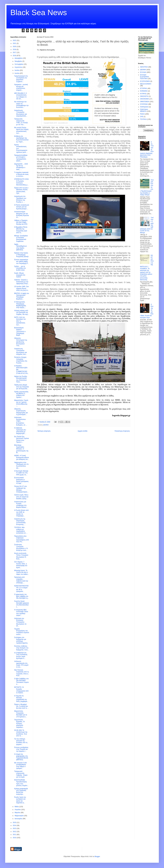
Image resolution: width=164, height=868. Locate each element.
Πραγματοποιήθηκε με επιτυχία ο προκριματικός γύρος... (21, 158)
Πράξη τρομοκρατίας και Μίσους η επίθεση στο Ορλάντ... (21, 395)
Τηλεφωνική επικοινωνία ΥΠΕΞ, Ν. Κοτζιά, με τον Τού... (21, 122)
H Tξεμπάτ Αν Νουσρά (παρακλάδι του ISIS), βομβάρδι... (21, 699)
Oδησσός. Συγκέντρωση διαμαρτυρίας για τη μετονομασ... (21, 412)
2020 (15, 47)
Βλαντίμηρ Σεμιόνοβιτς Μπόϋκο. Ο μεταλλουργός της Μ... (21, 449)
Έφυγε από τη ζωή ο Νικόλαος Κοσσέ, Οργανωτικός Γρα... (21, 191)
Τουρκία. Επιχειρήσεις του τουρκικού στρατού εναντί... (22, 632)
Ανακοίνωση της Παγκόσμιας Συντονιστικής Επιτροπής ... (20, 522)
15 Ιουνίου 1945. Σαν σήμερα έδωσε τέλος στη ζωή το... (22, 288)
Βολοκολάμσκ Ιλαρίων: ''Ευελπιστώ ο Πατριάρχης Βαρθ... (20, 332)
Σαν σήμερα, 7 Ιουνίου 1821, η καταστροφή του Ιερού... (21, 565)
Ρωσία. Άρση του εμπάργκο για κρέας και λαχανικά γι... (20, 800)
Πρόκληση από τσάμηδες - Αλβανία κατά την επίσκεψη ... (21, 580)
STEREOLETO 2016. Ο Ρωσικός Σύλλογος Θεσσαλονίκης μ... (22, 182)
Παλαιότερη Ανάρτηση (122, 431)
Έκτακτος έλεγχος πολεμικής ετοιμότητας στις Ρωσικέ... (21, 360)
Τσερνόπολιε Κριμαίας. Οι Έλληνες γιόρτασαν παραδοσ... (19, 724)
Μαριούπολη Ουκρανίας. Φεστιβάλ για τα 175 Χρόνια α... (21, 714)
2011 (15, 835)
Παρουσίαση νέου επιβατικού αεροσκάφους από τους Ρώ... (22, 539)
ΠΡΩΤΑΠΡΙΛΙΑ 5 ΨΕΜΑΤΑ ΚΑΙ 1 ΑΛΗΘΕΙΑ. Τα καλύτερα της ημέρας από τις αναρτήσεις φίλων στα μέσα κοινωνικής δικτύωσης (147, 268)
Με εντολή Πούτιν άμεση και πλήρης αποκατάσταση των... (21, 130)
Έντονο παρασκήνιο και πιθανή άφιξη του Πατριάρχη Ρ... (22, 262)
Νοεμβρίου (19, 61)
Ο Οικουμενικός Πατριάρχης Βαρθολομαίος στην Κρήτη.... (20, 305)
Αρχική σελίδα (83, 431)
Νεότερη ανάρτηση (44, 431)
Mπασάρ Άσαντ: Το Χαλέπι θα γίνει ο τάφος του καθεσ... (22, 572)
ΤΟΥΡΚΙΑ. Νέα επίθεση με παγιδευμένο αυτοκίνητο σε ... (21, 530)
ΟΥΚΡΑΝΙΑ (144, 104)
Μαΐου (17, 807)
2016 (15, 56)
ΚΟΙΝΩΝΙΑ (144, 91)
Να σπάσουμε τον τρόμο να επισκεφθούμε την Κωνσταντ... (21, 104)
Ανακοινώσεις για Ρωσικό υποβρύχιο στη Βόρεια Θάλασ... (21, 505)
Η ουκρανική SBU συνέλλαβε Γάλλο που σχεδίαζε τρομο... (21, 613)
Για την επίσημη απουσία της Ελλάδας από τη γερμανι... (21, 742)
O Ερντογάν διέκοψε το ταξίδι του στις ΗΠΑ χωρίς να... (21, 473)
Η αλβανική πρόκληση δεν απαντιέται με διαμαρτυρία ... (20, 431)
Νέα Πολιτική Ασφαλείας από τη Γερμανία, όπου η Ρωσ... (21, 673)
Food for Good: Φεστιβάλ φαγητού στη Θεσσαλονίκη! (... (22, 604)
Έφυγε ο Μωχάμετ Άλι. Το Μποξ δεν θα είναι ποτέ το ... (21, 706)
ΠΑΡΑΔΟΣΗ (144, 107)
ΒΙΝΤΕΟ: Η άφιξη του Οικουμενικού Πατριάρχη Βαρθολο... (22, 296)
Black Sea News (39, 12)
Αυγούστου (19, 67)
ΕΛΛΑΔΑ (143, 72)
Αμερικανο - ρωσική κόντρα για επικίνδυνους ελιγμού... (21, 87)
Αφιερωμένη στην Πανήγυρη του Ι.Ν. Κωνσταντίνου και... (21, 465)
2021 (15, 43)
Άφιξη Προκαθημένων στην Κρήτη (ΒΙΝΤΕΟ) (21, 247)
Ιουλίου (17, 70)
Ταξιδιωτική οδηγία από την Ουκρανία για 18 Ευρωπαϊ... (21, 387)
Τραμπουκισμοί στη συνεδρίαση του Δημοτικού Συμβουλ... (21, 79)
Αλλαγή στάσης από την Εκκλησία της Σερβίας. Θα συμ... (22, 312)
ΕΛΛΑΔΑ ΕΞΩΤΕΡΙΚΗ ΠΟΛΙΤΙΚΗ (144, 77)
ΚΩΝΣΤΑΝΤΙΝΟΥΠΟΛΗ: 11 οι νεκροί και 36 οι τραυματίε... (21, 589)
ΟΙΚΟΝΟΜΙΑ (145, 99)
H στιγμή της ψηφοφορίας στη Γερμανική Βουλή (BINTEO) (21, 757)
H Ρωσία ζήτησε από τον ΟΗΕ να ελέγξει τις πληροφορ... (21, 513)
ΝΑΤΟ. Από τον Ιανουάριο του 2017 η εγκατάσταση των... (20, 321)
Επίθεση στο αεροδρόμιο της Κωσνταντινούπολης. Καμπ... (21, 139)
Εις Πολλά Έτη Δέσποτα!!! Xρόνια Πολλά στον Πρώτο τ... (21, 439)
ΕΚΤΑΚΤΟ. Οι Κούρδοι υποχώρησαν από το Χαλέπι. (21, 690)
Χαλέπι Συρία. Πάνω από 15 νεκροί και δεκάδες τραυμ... (21, 497)
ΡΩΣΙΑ (142, 114)
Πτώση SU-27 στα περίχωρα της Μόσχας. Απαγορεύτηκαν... (21, 489)
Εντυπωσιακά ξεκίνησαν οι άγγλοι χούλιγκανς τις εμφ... (21, 480)
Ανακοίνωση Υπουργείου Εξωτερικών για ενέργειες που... (21, 351)
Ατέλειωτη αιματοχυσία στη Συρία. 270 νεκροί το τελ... (21, 664)
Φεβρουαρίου (19, 816)
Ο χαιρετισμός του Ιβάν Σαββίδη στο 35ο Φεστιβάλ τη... (22, 596)
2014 (15, 825)
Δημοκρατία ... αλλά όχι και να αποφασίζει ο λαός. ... (21, 167)
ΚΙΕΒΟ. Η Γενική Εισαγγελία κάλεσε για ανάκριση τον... (22, 457)
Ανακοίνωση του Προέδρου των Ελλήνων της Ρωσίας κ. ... (20, 199)
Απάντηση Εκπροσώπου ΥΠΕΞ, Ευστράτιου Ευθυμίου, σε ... (21, 421)
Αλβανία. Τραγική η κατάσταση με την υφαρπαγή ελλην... (22, 282)
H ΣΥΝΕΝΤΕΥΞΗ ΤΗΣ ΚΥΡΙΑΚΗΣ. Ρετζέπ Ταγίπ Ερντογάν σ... (21, 656)
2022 (15, 40)
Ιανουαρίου (19, 819)
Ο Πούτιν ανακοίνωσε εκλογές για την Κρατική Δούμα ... (22, 207)
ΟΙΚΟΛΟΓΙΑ (144, 96)
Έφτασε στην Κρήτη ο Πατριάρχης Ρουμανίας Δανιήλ (21, 255)
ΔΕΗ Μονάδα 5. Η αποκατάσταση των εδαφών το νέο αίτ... (21, 96)
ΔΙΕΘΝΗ (46, 425)
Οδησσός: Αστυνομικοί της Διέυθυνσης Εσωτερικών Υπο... (21, 342)
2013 (15, 828)
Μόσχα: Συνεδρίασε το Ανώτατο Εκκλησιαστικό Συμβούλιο (21, 239)
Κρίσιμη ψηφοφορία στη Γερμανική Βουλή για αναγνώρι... (21, 791)
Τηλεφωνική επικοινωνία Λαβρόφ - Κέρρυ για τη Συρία (21, 774)
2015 (15, 823)
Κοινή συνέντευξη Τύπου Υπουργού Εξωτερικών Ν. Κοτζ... (21, 556)
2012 (15, 832)
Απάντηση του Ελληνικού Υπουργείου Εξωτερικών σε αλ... (20, 622)
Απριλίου (18, 810)
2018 (15, 50)
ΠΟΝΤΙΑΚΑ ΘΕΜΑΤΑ (144, 110)
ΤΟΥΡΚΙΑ (143, 119)
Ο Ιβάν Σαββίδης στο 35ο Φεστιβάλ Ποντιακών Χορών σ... (21, 681)
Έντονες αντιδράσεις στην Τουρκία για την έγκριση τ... (21, 749)
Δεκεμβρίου (19, 58)
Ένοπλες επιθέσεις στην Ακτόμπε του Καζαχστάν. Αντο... (22, 648)
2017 (15, 52)
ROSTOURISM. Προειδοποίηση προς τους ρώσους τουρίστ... (21, 783)
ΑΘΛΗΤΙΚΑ (144, 67)
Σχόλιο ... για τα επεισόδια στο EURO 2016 (20, 268)
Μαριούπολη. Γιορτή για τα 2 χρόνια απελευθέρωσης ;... (21, 403)
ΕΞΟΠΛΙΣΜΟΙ (145, 81)
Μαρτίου (18, 813)
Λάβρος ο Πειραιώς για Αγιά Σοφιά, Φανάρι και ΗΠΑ (21, 222)
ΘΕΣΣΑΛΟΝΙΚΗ (146, 84)
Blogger (97, 856)
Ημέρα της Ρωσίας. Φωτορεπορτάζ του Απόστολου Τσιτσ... (21, 379)
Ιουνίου (17, 73)
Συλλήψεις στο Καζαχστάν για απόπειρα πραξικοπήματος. (21, 640)
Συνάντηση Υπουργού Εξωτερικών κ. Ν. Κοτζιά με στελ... (21, 547)
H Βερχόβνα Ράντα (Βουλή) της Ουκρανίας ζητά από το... (21, 230)
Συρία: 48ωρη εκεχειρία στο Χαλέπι (20, 275)
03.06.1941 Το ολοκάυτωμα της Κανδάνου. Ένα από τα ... (21, 733)
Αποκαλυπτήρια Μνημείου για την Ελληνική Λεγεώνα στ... (22, 214)
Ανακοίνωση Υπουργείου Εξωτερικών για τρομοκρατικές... (21, 113)
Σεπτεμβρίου (19, 64)
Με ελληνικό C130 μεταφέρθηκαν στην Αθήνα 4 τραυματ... (20, 766)
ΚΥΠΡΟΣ (143, 94)
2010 (15, 838)
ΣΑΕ (142, 117)
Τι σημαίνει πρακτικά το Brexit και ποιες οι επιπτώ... (21, 174)
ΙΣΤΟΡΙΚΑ (144, 88)
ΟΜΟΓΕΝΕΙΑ (145, 102)
